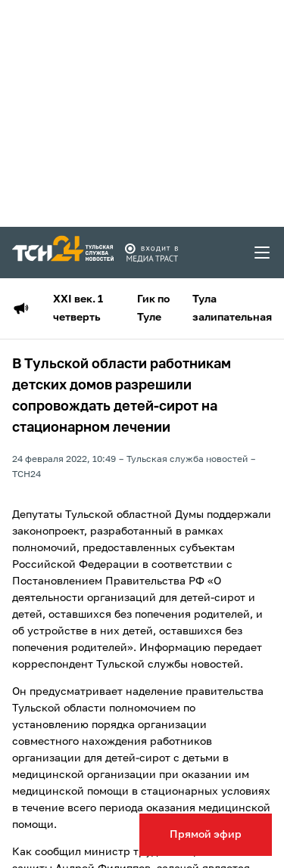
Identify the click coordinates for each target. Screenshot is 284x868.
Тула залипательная (232, 308)
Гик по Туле (153, 308)
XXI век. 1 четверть (78, 308)
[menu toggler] (263, 253)
